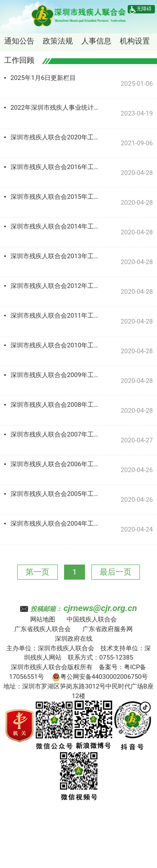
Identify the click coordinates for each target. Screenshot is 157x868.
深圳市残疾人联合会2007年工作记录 (57, 434)
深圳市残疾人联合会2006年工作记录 (57, 464)
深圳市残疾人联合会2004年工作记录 (57, 524)
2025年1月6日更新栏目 (43, 78)
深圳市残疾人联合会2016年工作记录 (57, 167)
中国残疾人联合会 (92, 619)
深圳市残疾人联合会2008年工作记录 (57, 405)
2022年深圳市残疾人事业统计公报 (57, 108)
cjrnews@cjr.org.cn (100, 608)
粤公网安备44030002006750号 (100, 677)
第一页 (37, 572)
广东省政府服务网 (108, 629)
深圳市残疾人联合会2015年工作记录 (57, 197)
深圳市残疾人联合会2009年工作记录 (57, 375)
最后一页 (116, 572)
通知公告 (19, 41)
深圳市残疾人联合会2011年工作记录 (57, 316)
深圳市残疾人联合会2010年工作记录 (57, 345)
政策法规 (58, 41)
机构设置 (135, 41)
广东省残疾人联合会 (42, 629)
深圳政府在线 (74, 639)
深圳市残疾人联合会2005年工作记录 (57, 494)
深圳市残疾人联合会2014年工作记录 (57, 226)
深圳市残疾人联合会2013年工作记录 (57, 256)
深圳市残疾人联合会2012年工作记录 (57, 286)
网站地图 (43, 619)
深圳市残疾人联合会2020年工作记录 (57, 137)
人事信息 (96, 41)
